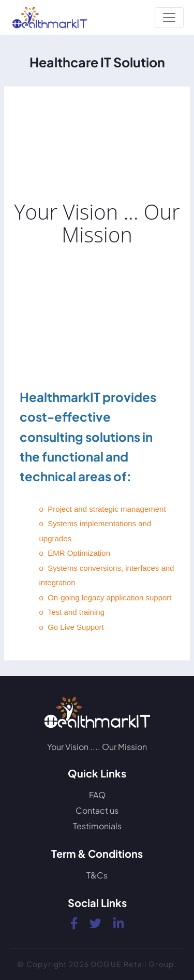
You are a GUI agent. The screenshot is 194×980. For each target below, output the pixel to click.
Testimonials (97, 826)
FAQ (97, 795)
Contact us (97, 810)
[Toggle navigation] (169, 18)
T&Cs (97, 875)
